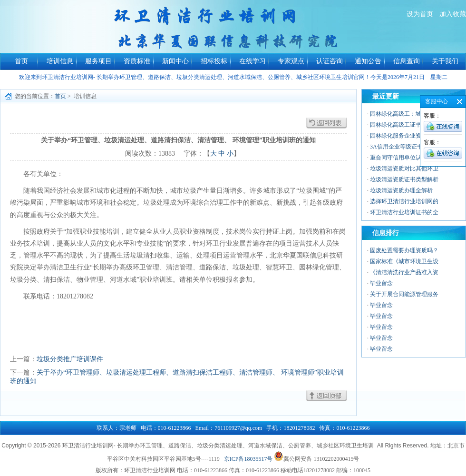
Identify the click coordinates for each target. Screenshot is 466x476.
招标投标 (214, 61)
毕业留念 (381, 283)
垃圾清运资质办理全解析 (401, 190)
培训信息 (60, 61)
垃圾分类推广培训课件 (70, 359)
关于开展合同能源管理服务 (404, 294)
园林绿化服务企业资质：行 (404, 136)
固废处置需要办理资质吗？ (404, 250)
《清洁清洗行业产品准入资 (404, 272)
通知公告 (368, 61)
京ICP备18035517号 (248, 459)
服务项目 (98, 61)
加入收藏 (453, 14)
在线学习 (252, 61)
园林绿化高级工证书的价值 (404, 125)
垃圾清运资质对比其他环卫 (404, 169)
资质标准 (137, 61)
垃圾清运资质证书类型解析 (404, 179)
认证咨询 (330, 61)
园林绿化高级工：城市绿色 (404, 114)
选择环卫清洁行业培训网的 (404, 201)
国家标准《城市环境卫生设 (404, 261)
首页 (21, 61)
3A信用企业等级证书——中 (405, 147)
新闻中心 (175, 61)
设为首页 (420, 14)
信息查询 (407, 61)
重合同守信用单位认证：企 (404, 158)
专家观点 (291, 61)
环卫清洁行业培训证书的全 (404, 212)
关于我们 (445, 61)
